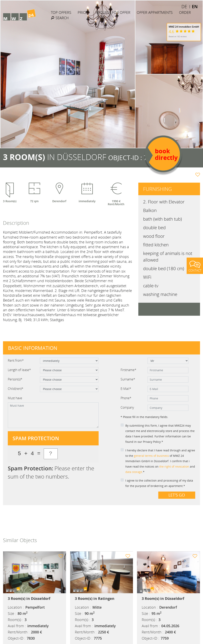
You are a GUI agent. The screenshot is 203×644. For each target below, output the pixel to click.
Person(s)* (15, 379)
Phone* (126, 398)
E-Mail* (126, 389)
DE (184, 6)
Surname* (128, 379)
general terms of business (151, 456)
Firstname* (128, 370)
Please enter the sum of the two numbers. (51, 472)
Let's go (177, 495)
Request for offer (113, 12)
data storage (134, 472)
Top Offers (61, 12)
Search (60, 18)
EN (195, 6)
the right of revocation (174, 466)
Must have (15, 398)
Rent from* (16, 360)
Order (185, 12)
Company (127, 407)
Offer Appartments (155, 12)
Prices (83, 12)
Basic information (33, 348)
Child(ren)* (16, 389)
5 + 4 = (29, 454)
